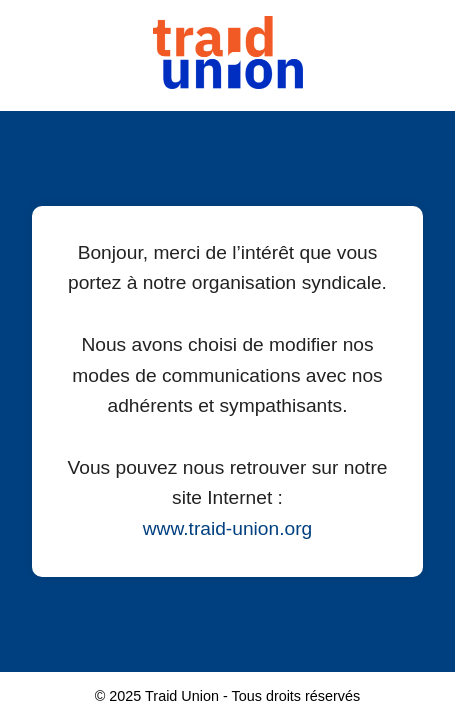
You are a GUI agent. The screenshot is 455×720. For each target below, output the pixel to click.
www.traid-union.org (228, 528)
